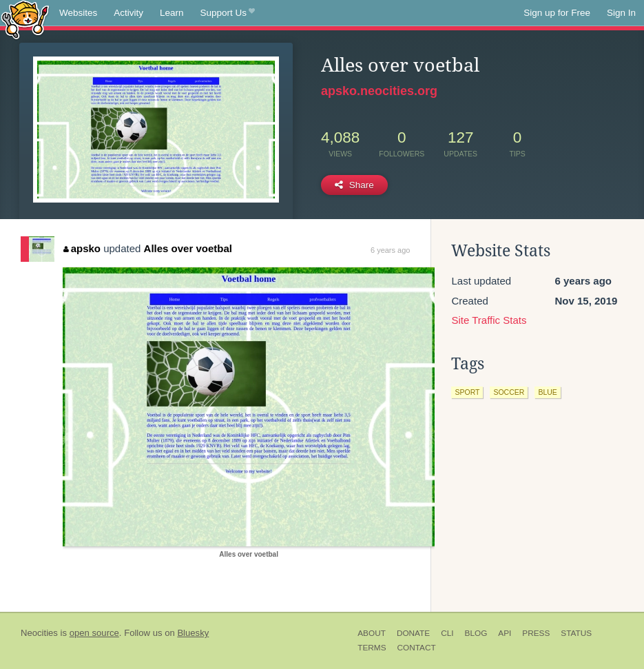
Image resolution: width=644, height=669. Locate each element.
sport (467, 392)
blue (547, 392)
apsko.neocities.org (379, 91)
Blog (476, 633)
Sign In (621, 13)
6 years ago (390, 250)
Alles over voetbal (188, 248)
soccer (509, 392)
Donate (413, 633)
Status (576, 633)
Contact (417, 648)
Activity (128, 13)
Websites (78, 13)
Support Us (228, 13)
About (372, 633)
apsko (82, 248)
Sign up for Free (557, 13)
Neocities (39, 633)
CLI (447, 633)
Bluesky (193, 633)
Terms (372, 648)
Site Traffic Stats (489, 320)
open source (94, 633)
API (505, 633)
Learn (172, 13)
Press (536, 633)
